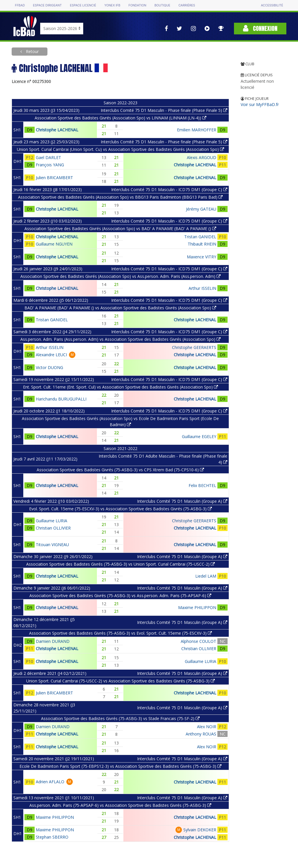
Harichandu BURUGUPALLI (61, 399)
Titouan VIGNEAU (52, 545)
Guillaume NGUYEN (54, 244)
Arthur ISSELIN (202, 288)
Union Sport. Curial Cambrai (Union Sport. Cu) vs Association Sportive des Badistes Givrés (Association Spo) (120, 149)
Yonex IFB (112, 5)
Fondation (137, 5)
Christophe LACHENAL (57, 130)
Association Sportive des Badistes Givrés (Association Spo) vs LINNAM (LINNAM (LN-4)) (120, 118)
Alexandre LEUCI (51, 355)
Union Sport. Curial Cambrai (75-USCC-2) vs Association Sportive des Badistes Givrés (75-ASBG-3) (120, 681)
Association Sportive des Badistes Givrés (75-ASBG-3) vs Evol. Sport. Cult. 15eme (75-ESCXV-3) (120, 633)
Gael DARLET (48, 157)
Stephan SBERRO (52, 837)
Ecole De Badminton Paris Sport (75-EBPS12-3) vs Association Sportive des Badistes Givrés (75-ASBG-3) (120, 766)
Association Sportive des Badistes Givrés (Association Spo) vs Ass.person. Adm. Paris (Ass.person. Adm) (120, 276)
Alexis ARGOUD (202, 157)
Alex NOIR (207, 727)
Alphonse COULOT (198, 641)
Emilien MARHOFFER (197, 130)
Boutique (162, 5)
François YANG (50, 165)
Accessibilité (272, 5)
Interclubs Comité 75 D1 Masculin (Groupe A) (182, 501)
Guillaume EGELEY (199, 436)
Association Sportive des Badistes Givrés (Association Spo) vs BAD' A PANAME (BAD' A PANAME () (120, 229)
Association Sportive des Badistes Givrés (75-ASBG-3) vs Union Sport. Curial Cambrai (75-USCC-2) (120, 564)
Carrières (187, 5)
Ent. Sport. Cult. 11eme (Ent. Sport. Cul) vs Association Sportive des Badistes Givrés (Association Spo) (120, 387)
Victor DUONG (49, 367)
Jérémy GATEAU (201, 209)
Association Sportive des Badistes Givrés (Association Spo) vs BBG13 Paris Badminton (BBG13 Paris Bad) (120, 197)
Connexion (260, 28)
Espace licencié (83, 5)
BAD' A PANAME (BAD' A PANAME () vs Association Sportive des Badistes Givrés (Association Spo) (120, 308)
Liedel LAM (206, 576)
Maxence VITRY (202, 257)
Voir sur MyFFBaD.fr (260, 104)
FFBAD (20, 5)
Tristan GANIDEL (200, 237)
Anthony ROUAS (201, 734)
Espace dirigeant (47, 5)
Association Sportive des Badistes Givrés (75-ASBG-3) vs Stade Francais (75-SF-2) (120, 718)
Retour (32, 51)
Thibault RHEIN (202, 244)
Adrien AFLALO (50, 782)
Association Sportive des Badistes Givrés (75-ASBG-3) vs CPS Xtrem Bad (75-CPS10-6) (120, 470)
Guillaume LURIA (52, 521)
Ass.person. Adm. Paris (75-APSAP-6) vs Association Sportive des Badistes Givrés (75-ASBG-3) (120, 805)
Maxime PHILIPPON (197, 607)
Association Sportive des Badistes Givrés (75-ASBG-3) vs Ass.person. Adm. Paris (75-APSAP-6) (120, 596)
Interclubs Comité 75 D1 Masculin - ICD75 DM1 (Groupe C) (169, 189)
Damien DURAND (53, 641)
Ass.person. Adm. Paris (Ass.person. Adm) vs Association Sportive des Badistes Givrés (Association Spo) (120, 339)
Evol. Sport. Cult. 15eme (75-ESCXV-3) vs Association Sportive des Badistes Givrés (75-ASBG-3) (120, 509)
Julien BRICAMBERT (54, 178)
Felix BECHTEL (202, 485)
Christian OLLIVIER (53, 528)
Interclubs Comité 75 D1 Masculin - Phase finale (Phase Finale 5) (164, 110)
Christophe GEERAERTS (194, 347)
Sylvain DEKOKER (200, 830)
